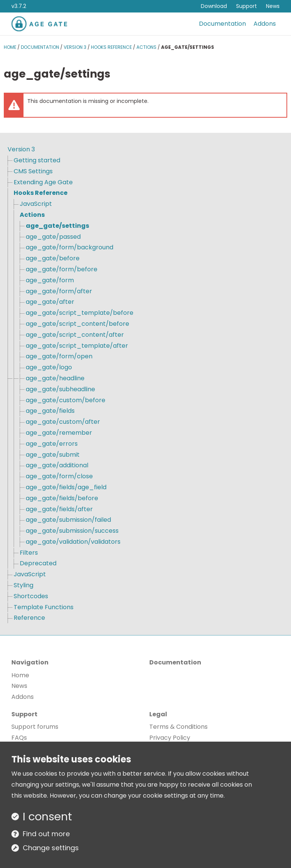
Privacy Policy (170, 738)
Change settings (51, 848)
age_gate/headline (55, 378)
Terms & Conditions (178, 727)
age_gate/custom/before (66, 400)
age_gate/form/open (59, 356)
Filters (29, 553)
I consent (47, 817)
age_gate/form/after (59, 291)
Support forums (35, 727)
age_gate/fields (50, 411)
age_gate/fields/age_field (66, 487)
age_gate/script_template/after (77, 346)
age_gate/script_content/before (77, 324)
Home (10, 47)
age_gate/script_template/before (80, 313)
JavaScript (36, 204)
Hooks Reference (111, 47)
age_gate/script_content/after (75, 335)
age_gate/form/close (59, 476)
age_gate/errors (52, 444)
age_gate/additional (57, 465)
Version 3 (75, 47)
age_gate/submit (53, 455)
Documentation (222, 24)
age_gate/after (50, 302)
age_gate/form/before (62, 269)
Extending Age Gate (43, 182)
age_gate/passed (53, 237)
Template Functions (44, 607)
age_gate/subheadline (60, 389)
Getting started (37, 160)
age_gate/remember (59, 433)
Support (246, 6)
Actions (146, 47)
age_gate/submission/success (72, 531)
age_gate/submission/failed (68, 520)
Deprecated (38, 563)
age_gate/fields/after (59, 509)
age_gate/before (53, 258)
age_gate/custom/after (63, 422)
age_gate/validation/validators (73, 542)
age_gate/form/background (70, 247)
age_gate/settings (57, 226)
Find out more (46, 834)
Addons (265, 24)
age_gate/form (50, 280)
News (273, 6)
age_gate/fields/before (62, 498)
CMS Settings (33, 171)
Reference (29, 618)
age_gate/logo (49, 367)
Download (214, 6)
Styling (23, 585)
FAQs (19, 738)
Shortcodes (31, 596)
